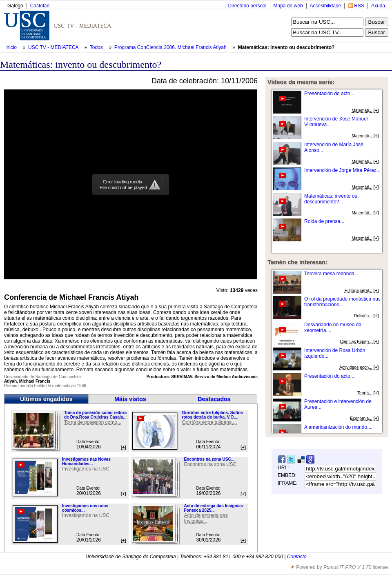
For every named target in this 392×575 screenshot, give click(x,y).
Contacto (297, 557)
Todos (97, 47)
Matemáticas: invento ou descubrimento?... (331, 199)
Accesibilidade (326, 6)
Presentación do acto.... (330, 376)
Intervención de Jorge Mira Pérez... (342, 170)
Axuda (378, 6)
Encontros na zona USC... (209, 459)
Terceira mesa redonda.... (332, 274)
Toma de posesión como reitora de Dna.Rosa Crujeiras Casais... (95, 415)
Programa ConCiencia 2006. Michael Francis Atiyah (171, 47)
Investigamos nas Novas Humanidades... (86, 461)
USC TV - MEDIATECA (54, 47)
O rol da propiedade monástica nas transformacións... (342, 302)
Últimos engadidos (46, 399)
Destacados (214, 399)
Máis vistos (130, 399)
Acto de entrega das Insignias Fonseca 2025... (213, 508)
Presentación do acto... (329, 94)
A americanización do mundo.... (338, 427)
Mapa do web (288, 6)
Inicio (12, 47)
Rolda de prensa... (324, 221)
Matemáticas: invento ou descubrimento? (286, 47)
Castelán (40, 6)
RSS (359, 6)
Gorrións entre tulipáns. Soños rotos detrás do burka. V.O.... (212, 415)
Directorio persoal (247, 6)
